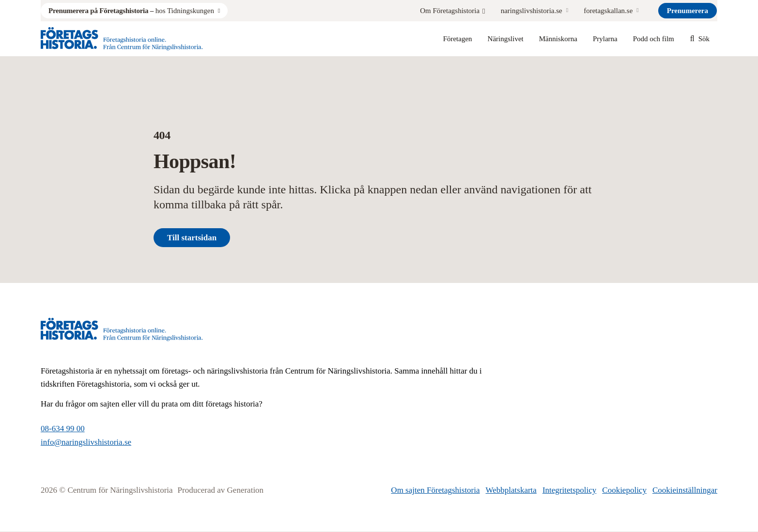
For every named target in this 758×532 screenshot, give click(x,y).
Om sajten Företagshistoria (435, 490)
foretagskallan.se (608, 11)
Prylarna (605, 39)
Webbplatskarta (511, 490)
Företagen (458, 39)
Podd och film (654, 39)
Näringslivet (506, 39)
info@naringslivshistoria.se (86, 442)
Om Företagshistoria (452, 11)
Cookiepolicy (624, 490)
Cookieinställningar (685, 490)
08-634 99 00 (63, 429)
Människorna (558, 39)
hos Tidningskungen (131, 11)
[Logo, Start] (122, 39)
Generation (246, 490)
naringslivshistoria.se (532, 11)
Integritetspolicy (569, 490)
